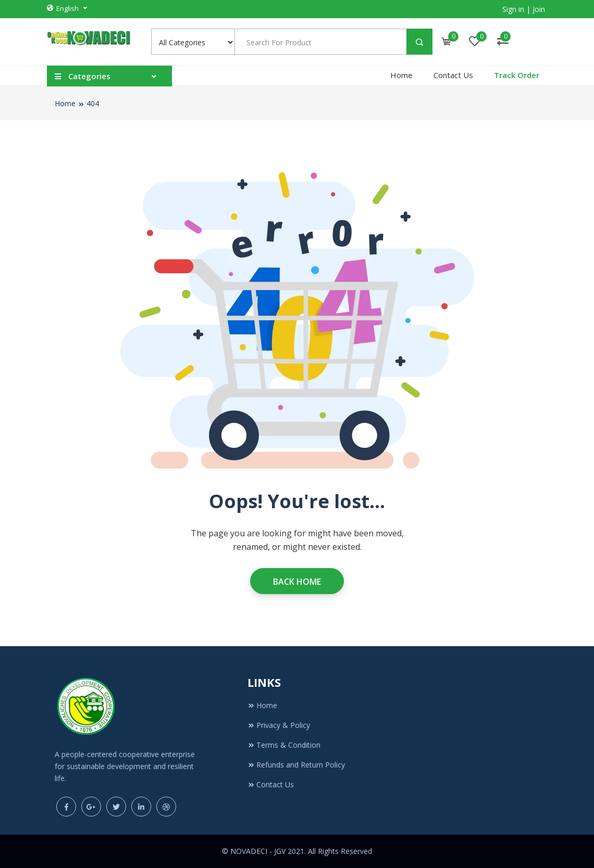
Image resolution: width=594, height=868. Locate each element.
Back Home (297, 582)
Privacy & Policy (279, 725)
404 (93, 103)
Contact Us (453, 75)
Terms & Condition (284, 745)
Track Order (517, 75)
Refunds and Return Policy (296, 765)
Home (401, 75)
